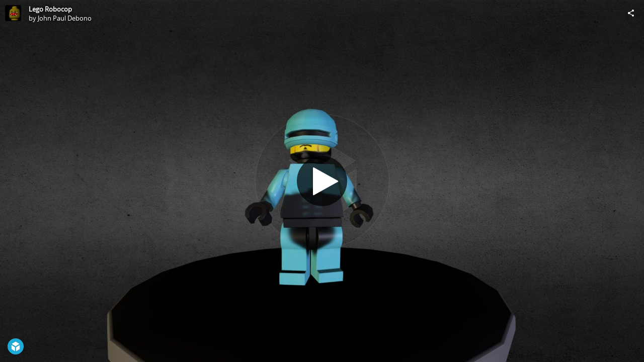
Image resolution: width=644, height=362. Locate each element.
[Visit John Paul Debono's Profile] (13, 13)
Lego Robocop (50, 9)
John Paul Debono (65, 18)
